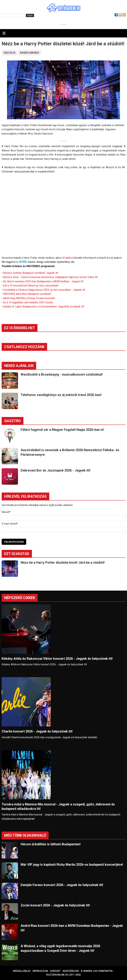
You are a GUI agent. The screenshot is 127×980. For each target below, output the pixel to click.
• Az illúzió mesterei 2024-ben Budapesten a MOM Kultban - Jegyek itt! (43, 281)
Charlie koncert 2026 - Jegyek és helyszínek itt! (37, 731)
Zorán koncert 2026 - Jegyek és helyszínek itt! (55, 905)
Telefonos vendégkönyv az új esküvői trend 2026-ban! (61, 395)
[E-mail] (63, 530)
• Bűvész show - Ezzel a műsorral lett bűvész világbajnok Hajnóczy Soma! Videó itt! (50, 277)
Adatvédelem (71, 971)
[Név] (63, 518)
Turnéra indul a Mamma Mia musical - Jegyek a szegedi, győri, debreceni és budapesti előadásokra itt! (58, 806)
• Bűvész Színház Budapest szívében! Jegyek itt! (30, 273)
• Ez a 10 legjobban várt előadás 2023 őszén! (27, 302)
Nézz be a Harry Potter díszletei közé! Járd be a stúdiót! (63, 563)
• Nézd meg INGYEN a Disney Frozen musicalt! (28, 298)
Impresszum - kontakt (47, 971)
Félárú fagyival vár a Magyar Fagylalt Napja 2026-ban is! (62, 430)
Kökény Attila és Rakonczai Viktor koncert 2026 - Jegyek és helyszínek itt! (57, 659)
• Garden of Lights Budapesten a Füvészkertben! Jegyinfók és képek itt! (43, 307)
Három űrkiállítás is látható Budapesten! (51, 844)
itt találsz (68, 258)
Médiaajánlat (22, 971)
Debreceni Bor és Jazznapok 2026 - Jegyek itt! (55, 470)
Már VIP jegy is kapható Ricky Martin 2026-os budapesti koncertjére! (72, 865)
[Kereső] (14, 15)
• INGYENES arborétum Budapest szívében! (27, 294)
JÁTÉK (23, 262)
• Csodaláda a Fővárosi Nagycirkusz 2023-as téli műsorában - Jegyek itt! (43, 290)
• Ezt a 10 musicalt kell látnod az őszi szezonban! (30, 286)
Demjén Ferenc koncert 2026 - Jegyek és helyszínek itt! (62, 885)
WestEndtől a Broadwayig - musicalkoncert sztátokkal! (62, 374)
